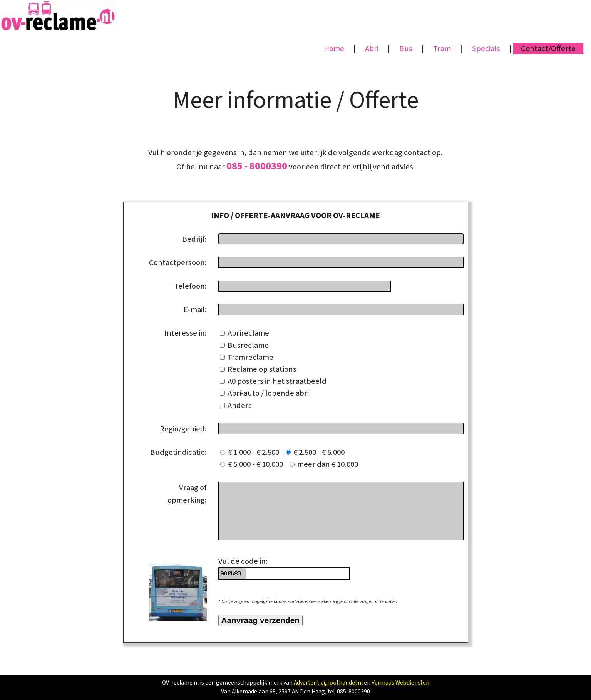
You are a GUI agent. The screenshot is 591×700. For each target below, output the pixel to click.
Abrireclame (244, 333)
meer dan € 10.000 (324, 464)
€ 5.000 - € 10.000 (254, 464)
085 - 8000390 (257, 166)
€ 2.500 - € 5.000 (317, 452)
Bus (406, 49)
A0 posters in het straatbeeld (273, 381)
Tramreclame (247, 357)
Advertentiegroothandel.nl (328, 683)
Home (334, 49)
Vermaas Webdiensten (400, 683)
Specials (486, 49)
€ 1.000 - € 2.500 (252, 452)
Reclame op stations (258, 369)
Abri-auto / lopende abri (264, 393)
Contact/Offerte (548, 49)
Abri (372, 49)
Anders (236, 405)
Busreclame (244, 345)
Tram (442, 49)
